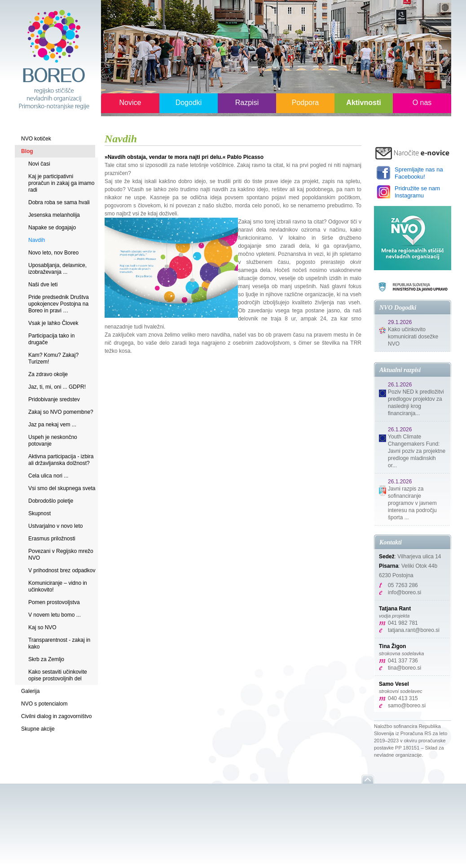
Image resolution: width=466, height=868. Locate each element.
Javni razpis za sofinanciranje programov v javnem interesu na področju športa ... (412, 503)
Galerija (30, 691)
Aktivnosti (363, 103)
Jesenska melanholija (54, 215)
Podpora (306, 103)
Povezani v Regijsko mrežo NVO (61, 555)
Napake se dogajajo (52, 228)
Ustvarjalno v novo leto (55, 526)
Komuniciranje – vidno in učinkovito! (58, 586)
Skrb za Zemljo (46, 659)
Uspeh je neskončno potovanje (53, 441)
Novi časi (39, 164)
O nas (422, 103)
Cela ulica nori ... (48, 476)
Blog (27, 151)
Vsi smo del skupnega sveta (62, 488)
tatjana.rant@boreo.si (414, 630)
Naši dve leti (43, 285)
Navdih (37, 240)
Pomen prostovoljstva (54, 602)
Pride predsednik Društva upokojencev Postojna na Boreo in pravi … (59, 304)
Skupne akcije (38, 729)
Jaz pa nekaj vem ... (52, 425)
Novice (130, 103)
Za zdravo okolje (48, 374)
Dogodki (189, 103)
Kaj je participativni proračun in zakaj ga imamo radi (61, 183)
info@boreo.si (404, 592)
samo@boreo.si (407, 706)
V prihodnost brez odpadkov (62, 570)
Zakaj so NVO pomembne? (61, 412)
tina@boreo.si (404, 668)
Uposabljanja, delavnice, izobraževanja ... (57, 269)
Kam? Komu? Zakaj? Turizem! (53, 358)
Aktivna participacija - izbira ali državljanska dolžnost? (61, 460)
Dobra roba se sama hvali (59, 202)
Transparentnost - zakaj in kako (59, 643)
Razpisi (247, 103)
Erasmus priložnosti (52, 539)
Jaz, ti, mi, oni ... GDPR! (57, 387)
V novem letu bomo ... (55, 615)
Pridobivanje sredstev (54, 399)
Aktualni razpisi (400, 370)
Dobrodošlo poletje (51, 501)
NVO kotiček (36, 139)
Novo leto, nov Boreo (53, 253)
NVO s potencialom (44, 704)
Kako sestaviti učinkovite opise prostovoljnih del (58, 675)
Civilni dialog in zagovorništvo (56, 716)
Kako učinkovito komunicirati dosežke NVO (413, 337)
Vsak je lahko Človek (53, 323)
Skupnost (40, 513)
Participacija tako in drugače (51, 339)
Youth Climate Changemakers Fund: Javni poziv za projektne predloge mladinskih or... (417, 451)
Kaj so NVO (42, 627)
